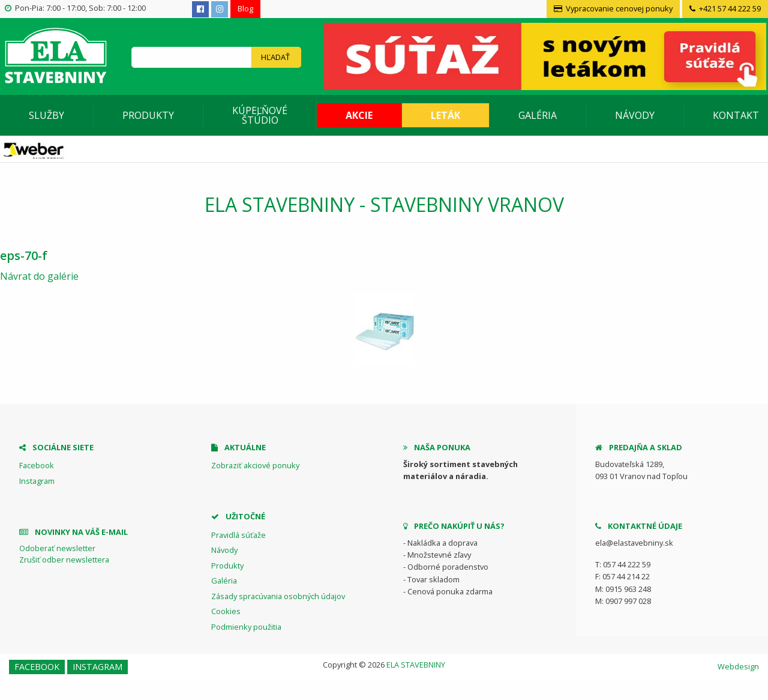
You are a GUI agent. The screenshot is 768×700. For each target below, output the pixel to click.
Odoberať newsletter (57, 548)
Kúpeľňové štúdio (260, 115)
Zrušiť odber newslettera (64, 560)
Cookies (226, 611)
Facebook (37, 465)
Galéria (538, 115)
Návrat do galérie (39, 276)
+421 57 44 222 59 (725, 8)
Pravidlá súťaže (238, 535)
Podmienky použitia (246, 627)
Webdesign (738, 666)
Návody (635, 115)
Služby (46, 115)
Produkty (148, 115)
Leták (445, 115)
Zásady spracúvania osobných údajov (278, 596)
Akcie (359, 115)
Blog (245, 8)
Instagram (37, 481)
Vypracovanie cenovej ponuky (613, 8)
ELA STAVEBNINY (416, 665)
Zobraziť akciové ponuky (255, 465)
